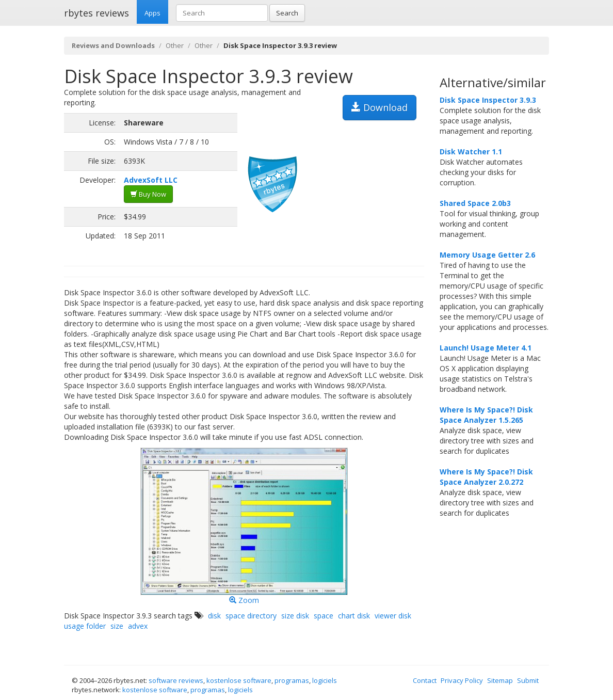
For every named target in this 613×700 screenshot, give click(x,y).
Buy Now (148, 194)
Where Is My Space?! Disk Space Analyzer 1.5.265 (486, 415)
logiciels (325, 680)
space (324, 616)
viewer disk (393, 616)
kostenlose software (239, 680)
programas (292, 680)
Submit (528, 680)
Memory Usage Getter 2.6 (487, 255)
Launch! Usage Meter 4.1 (486, 348)
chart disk (354, 616)
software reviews (176, 680)
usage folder (85, 626)
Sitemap (500, 680)
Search (287, 13)
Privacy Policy (462, 680)
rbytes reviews (96, 13)
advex (138, 626)
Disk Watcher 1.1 (471, 152)
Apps (152, 13)
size (117, 626)
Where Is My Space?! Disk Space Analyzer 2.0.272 (486, 477)
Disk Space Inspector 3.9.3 (488, 100)
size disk (295, 616)
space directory (251, 616)
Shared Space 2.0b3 (475, 203)
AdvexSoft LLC (151, 180)
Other (175, 45)
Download (380, 107)
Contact (425, 680)
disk (214, 616)
